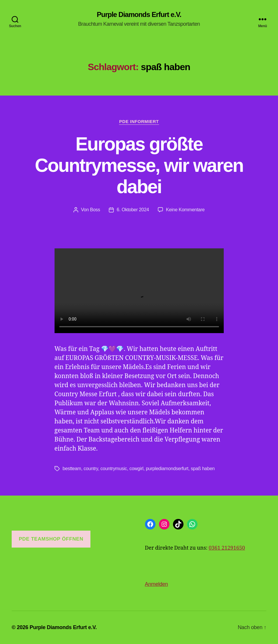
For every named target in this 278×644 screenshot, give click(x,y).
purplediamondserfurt (167, 469)
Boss (95, 210)
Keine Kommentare (185, 210)
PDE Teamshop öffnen (51, 539)
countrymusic (114, 469)
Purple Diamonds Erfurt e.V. (139, 15)
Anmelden (157, 584)
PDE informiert (139, 121)
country (91, 469)
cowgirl (137, 469)
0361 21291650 (227, 548)
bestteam (72, 469)
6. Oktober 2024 (133, 210)
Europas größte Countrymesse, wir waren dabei (139, 165)
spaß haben (203, 469)
